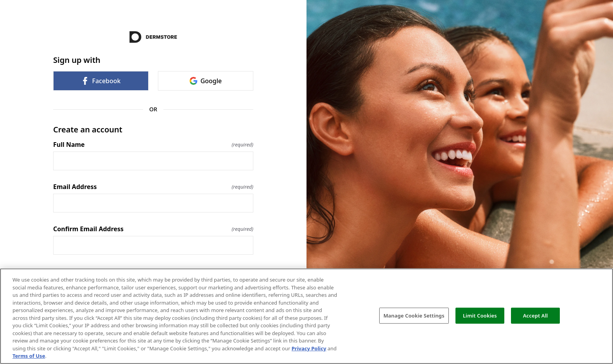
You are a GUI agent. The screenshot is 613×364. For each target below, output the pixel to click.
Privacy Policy (309, 348)
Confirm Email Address (153, 229)
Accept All (536, 315)
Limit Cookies (480, 315)
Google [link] (206, 81)
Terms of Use (29, 356)
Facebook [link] (101, 81)
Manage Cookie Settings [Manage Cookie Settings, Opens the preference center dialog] (414, 315)
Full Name (153, 145)
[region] (306, 316)
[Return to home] (153, 37)
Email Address (153, 187)
